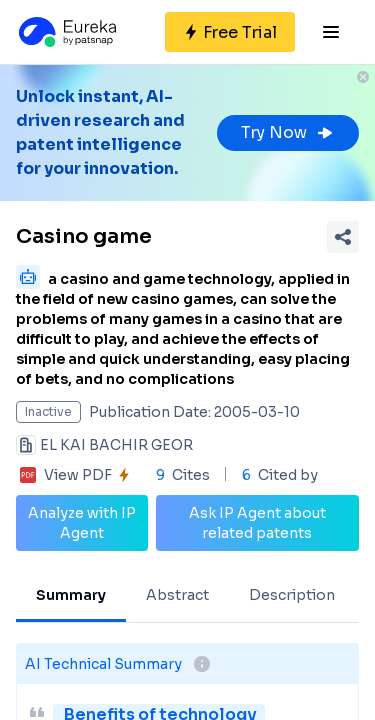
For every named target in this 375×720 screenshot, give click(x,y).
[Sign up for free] (230, 32)
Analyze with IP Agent (82, 523)
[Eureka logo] (66, 32)
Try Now (288, 132)
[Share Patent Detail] (343, 237)
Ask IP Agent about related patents (257, 523)
